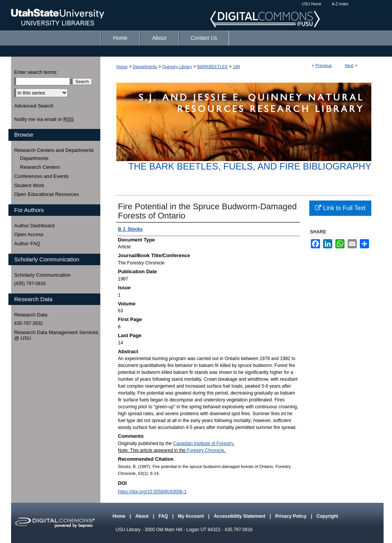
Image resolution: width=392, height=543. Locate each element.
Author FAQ (27, 244)
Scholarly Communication (42, 275)
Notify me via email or (44, 119)
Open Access (29, 234)
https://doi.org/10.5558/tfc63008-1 (152, 492)
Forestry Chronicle (206, 450)
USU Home (312, 4)
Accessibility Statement (240, 516)
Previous (324, 65)
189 (236, 67)
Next (349, 65)
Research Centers (40, 167)
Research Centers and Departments (54, 150)
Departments (145, 67)
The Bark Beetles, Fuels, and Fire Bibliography (250, 166)
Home (122, 67)
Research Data (31, 315)
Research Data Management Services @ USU (56, 335)
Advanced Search (34, 106)
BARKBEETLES (212, 67)
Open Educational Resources (47, 194)
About (142, 516)
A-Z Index (340, 4)
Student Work (29, 185)
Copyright (327, 516)
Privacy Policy (292, 516)
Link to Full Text (340, 208)
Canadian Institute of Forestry (203, 444)
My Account (192, 516)
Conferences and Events (41, 176)
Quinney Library (177, 67)
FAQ (164, 516)
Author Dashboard (34, 226)
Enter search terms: (36, 72)
